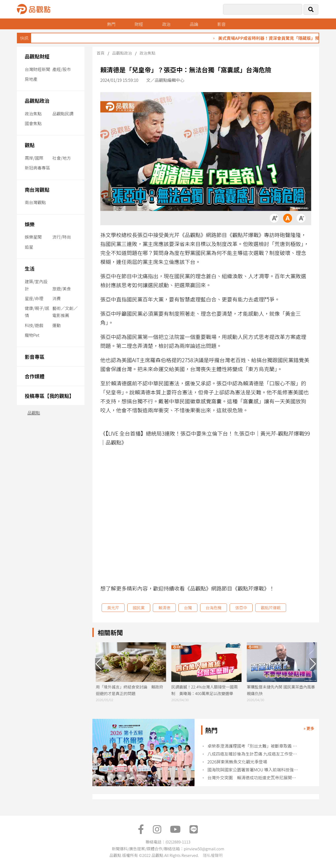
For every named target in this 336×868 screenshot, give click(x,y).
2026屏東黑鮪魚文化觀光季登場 (237, 762)
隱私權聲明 (213, 855)
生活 (30, 268)
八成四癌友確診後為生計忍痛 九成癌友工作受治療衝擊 (254, 754)
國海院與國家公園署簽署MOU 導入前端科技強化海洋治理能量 (254, 770)
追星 (29, 247)
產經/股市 (61, 69)
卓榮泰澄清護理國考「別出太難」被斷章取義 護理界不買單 (254, 746)
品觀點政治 (37, 100)
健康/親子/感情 (37, 312)
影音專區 (35, 357)
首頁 (101, 53)
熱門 (111, 24)
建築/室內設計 (36, 285)
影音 (221, 24)
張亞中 (241, 608)
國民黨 (139, 608)
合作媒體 (35, 376)
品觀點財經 (37, 56)
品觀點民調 (63, 114)
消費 (56, 298)
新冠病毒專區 (37, 168)
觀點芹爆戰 (271, 608)
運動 (56, 325)
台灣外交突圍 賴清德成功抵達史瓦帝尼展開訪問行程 (254, 778)
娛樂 (30, 224)
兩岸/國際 (34, 158)
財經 (139, 24)
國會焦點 (33, 123)
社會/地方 (61, 158)
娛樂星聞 (33, 237)
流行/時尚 (61, 237)
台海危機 (214, 608)
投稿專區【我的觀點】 (49, 396)
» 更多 (309, 728)
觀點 (30, 145)
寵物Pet (32, 335)
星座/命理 (34, 298)
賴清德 (164, 608)
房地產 (31, 79)
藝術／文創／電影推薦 (65, 312)
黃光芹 (113, 608)
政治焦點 (33, 114)
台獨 (188, 608)
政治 (166, 24)
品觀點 (34, 413)
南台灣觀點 (37, 189)
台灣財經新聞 (37, 69)
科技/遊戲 (34, 325)
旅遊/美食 (61, 289)
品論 (194, 24)
